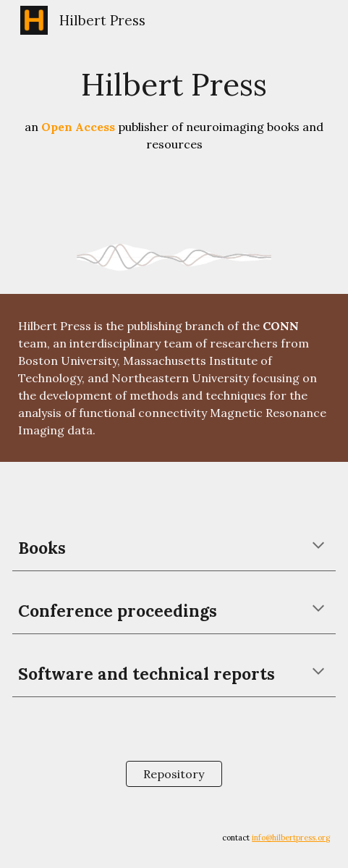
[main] (174, 108)
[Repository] (174, 774)
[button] (318, 547)
